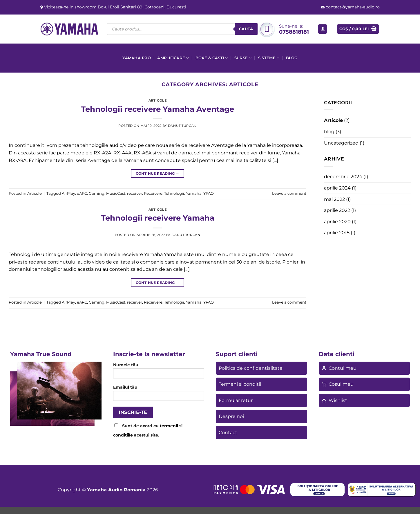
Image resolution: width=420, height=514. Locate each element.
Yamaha (194, 193)
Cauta (246, 29)
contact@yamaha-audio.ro (352, 7)
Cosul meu (338, 384)
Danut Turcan (182, 126)
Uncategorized (341, 143)
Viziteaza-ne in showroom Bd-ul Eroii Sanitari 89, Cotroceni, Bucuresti (115, 7)
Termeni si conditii (240, 384)
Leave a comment (289, 193)
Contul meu (339, 368)
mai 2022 (334, 199)
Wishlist (334, 400)
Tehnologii (174, 193)
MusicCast (116, 193)
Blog (292, 58)
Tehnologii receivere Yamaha (158, 218)
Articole (157, 100)
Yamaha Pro (137, 58)
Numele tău (159, 372)
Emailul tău (159, 395)
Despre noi (231, 416)
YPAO (209, 193)
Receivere (153, 193)
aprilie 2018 (337, 233)
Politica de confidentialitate (251, 368)
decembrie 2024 (343, 177)
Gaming (97, 193)
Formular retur (236, 400)
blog (329, 132)
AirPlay (68, 193)
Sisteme (269, 58)
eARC (82, 193)
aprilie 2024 (337, 188)
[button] (323, 29)
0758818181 (294, 32)
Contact (228, 433)
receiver (135, 193)
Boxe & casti (212, 58)
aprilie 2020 (337, 222)
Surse (243, 58)
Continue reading (158, 173)
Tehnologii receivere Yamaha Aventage (157, 109)
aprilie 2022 (337, 210)
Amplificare (173, 58)
